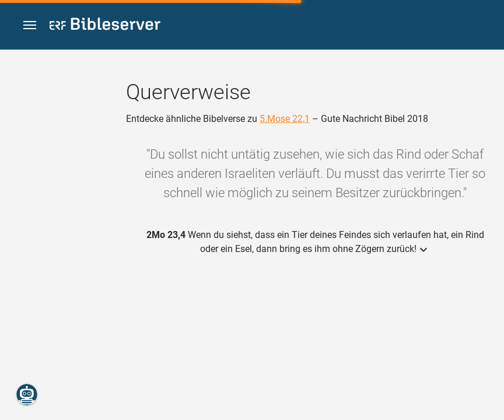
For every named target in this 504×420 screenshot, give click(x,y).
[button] (30, 25)
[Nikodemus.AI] (27, 394)
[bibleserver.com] (105, 26)
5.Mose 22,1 (285, 119)
